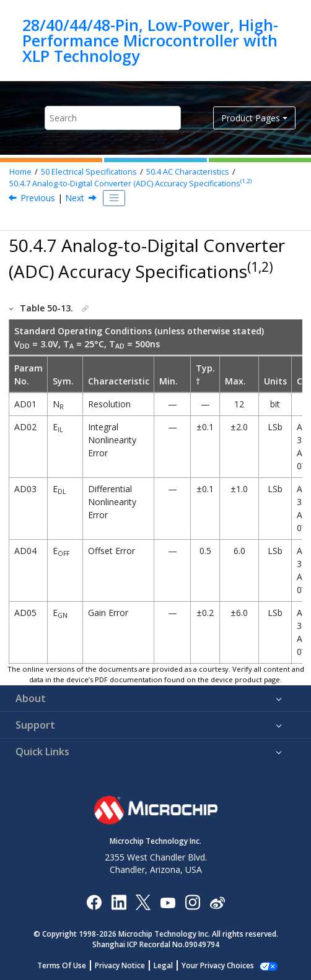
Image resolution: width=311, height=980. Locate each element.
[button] (12, 308)
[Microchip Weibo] (217, 902)
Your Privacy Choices (218, 965)
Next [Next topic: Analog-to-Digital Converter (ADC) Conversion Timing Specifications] (75, 198)
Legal (163, 965)
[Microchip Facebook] (94, 902)
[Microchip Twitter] (143, 902)
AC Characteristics (188, 172)
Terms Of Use (62, 965)
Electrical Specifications (89, 172)
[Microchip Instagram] (192, 902)
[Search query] (113, 118)
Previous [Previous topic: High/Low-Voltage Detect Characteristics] (38, 198)
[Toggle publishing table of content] (114, 198)
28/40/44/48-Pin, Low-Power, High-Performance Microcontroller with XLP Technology (150, 41)
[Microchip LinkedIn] (119, 902)
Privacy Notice (120, 965)
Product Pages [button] (251, 118)
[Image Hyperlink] (168, 902)
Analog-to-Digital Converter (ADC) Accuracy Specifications (130, 184)
